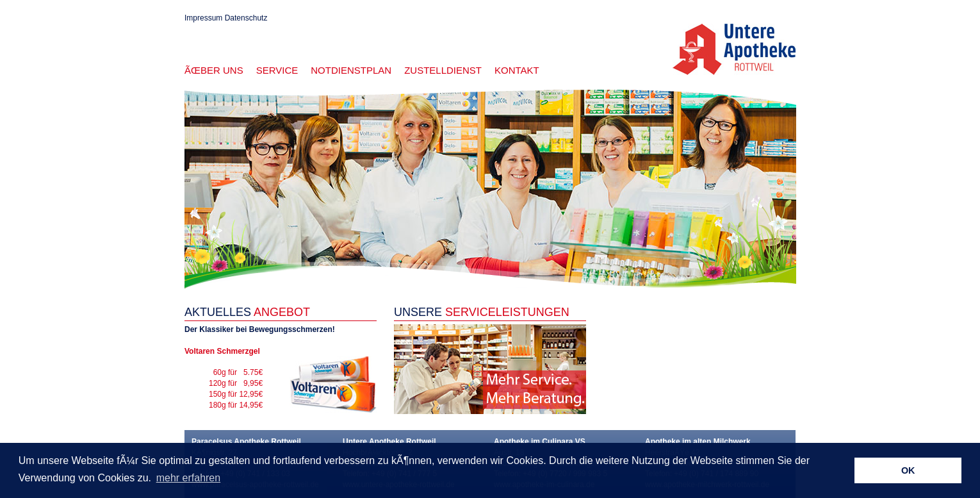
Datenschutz (246, 18)
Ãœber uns (214, 70)
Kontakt (517, 70)
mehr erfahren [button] (189, 478)
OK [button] (908, 470)
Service (277, 70)
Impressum (203, 18)
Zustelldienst (443, 70)
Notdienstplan (351, 70)
